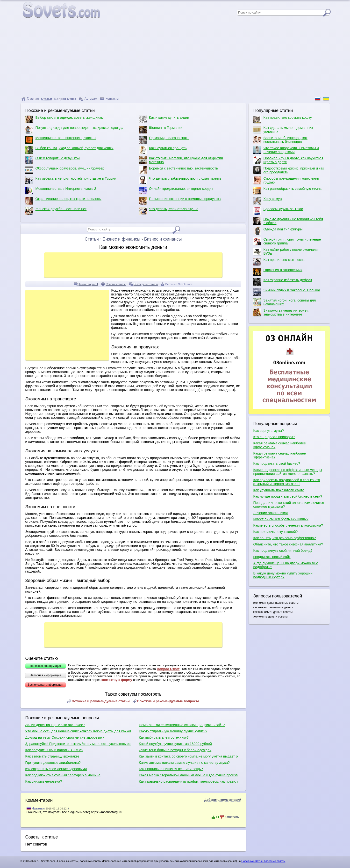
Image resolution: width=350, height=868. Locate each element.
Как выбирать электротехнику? (164, 737)
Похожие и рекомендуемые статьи (101, 701)
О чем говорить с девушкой (53, 160)
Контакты (110, 99)
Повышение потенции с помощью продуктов (180, 201)
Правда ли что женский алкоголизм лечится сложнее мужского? (289, 505)
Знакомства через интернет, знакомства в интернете (281, 312)
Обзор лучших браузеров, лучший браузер (65, 170)
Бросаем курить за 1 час (278, 211)
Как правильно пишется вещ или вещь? (171, 769)
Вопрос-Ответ (168, 669)
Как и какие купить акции (164, 119)
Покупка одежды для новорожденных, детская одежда (74, 130)
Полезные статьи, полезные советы (263, 861)
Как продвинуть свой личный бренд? (283, 551)
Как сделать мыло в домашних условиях (283, 130)
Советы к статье (116, 284)
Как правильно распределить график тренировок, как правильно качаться (189, 781)
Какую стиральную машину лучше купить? (173, 731)
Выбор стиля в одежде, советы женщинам (64, 119)
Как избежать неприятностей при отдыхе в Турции (71, 180)
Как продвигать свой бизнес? (277, 463)
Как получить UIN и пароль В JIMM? (54, 750)
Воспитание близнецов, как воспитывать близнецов (280, 140)
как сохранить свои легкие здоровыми (56, 769)
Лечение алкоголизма (271, 513)
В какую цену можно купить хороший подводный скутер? (283, 575)
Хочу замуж (268, 201)
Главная (30, 99)
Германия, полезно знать (164, 140)
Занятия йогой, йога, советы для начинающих (285, 302)
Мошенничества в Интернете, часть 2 (61, 191)
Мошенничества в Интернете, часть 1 (61, 140)
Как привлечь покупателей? (276, 532)
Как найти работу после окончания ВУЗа (286, 251)
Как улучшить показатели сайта (279, 490)
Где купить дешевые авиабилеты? (53, 763)
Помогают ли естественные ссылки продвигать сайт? (182, 725)
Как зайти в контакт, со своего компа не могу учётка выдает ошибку (189, 756)
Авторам (88, 99)
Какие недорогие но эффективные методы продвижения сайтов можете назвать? (288, 472)
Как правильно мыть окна (279, 262)
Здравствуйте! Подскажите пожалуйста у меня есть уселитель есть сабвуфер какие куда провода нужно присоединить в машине (78, 744)
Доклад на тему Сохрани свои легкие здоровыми (65, 737)
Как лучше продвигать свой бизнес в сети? (288, 496)
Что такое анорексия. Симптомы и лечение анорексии (286, 150)
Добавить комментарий (223, 800)
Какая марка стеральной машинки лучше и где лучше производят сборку (189, 775)
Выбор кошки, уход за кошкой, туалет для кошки (69, 150)
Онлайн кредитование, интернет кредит (176, 191)
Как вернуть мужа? (269, 431)
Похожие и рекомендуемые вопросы (168, 701)
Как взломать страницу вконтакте (52, 756)
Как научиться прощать (163, 150)
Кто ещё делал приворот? (274, 437)
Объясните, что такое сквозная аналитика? (288, 544)
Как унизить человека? (44, 781)
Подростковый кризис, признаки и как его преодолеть (289, 170)
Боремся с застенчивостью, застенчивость (178, 170)
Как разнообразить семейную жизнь (288, 191)
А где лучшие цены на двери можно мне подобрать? (286, 565)
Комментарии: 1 (88, 284)
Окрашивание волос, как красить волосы (63, 201)
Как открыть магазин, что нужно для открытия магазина (181, 160)
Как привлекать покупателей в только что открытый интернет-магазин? (287, 482)
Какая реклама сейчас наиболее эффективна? (280, 445)
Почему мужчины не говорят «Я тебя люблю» (288, 221)
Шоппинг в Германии (161, 130)
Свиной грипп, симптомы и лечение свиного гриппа (287, 241)
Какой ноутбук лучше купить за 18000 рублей (175, 744)
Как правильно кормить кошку (283, 119)
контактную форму (117, 680)
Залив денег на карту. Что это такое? (55, 725)
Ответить (232, 817)
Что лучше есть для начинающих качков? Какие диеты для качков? (78, 731)
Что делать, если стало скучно (169, 211)
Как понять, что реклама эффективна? (285, 538)
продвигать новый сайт (272, 557)
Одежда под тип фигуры (278, 231)
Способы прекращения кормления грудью (286, 180)
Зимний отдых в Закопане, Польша (287, 292)
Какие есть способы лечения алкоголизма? (288, 525)
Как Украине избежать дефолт (283, 282)
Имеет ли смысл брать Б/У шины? (281, 519)
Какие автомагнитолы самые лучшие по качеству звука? (184, 763)
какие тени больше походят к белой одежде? (175, 750)
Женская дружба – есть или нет (56, 211)
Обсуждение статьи (146, 284)
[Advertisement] (175, 58)
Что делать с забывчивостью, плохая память (180, 180)
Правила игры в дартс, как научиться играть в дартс (288, 160)
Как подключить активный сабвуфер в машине (63, 775)
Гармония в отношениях (278, 272)
